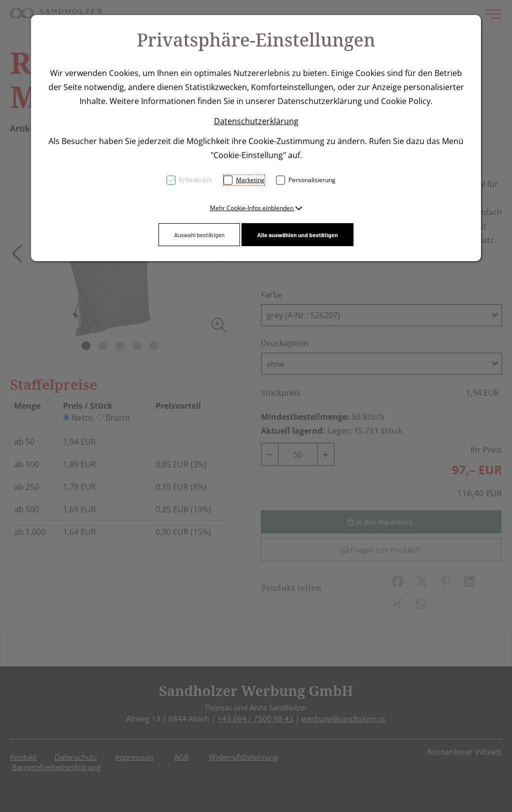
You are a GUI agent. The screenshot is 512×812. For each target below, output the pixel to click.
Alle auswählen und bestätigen (297, 235)
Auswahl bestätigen (199, 235)
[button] (256, 208)
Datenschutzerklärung (256, 121)
